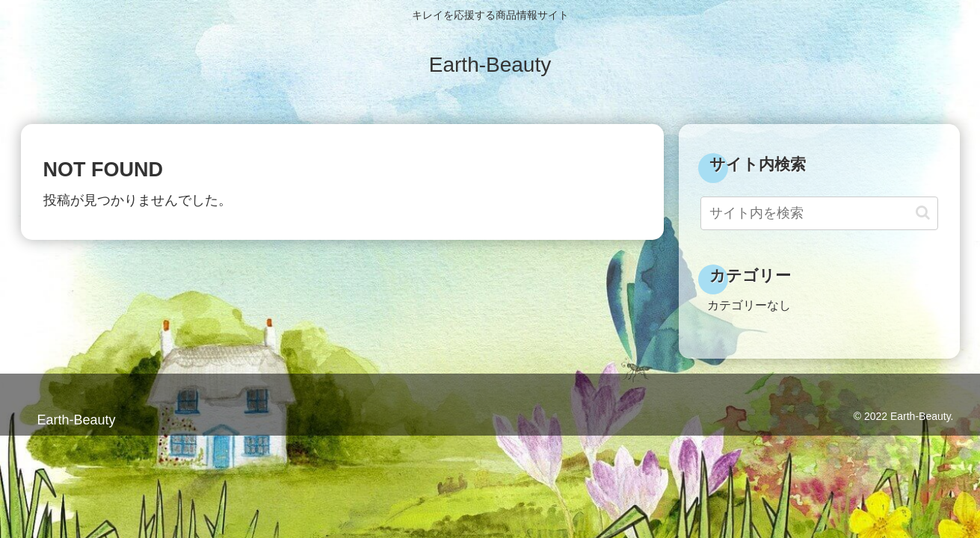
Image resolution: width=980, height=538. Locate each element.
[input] (819, 213)
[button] (923, 213)
